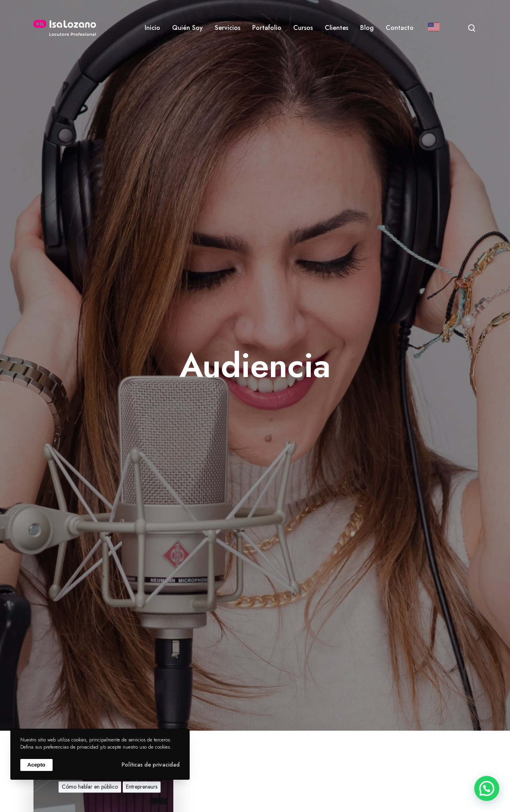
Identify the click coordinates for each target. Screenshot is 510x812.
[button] (488, 794)
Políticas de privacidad (151, 765)
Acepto (36, 765)
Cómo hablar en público (90, 794)
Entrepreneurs (142, 794)
